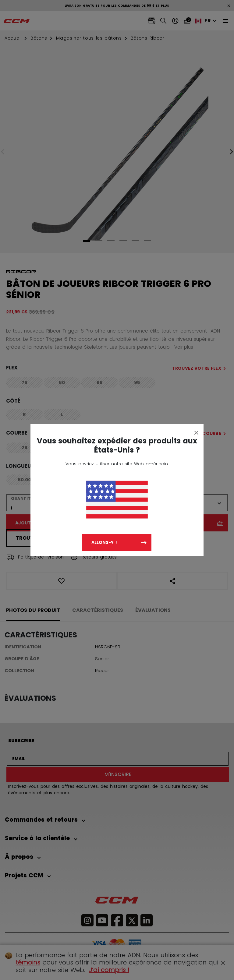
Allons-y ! (104, 542)
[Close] (197, 432)
